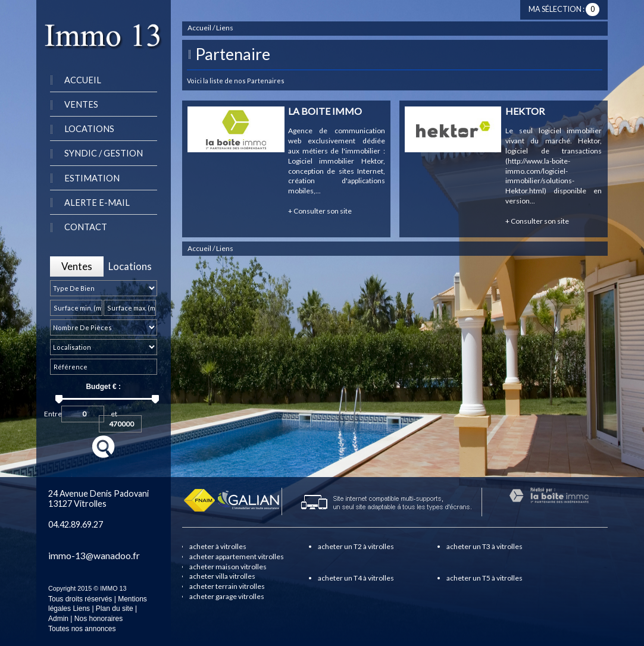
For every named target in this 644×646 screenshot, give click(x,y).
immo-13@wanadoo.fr (94, 556)
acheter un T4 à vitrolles (356, 578)
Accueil (83, 80)
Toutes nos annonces (82, 629)
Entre (53, 413)
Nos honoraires (99, 619)
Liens (81, 609)
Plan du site (115, 609)
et (114, 413)
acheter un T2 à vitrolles (356, 546)
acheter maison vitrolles (228, 567)
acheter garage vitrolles (227, 596)
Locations (89, 129)
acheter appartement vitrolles (237, 556)
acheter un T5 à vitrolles (484, 578)
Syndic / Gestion (104, 153)
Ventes (81, 104)
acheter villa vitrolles (222, 576)
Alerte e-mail (97, 203)
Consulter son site (320, 211)
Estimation (92, 178)
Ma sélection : (564, 9)
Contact (86, 227)
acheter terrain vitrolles (227, 586)
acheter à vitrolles (218, 546)
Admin (58, 619)
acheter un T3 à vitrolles (484, 546)
